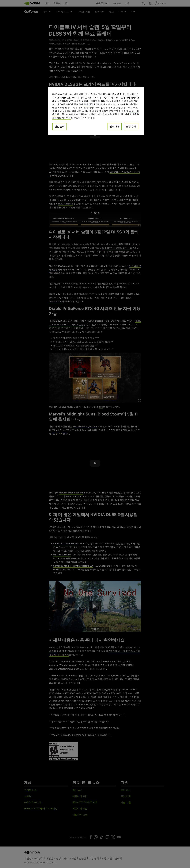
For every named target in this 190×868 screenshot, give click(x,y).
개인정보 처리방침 (61, 118)
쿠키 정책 (88, 104)
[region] (96, 111)
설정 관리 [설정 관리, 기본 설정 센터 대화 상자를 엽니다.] (60, 126)
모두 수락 (131, 126)
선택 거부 (114, 126)
